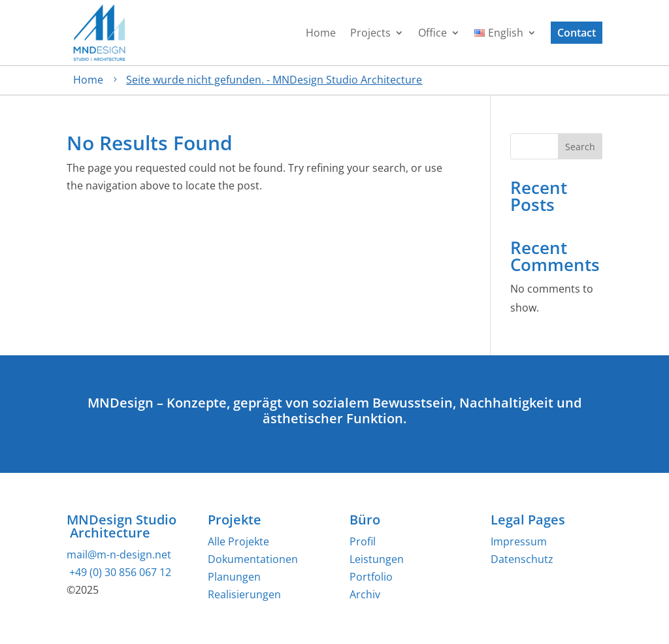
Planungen (234, 577)
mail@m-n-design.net (119, 555)
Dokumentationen (253, 559)
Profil (363, 541)
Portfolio (371, 577)
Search (580, 147)
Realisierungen (244, 594)
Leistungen (377, 559)
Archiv (365, 594)
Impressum (519, 541)
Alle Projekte (238, 541)
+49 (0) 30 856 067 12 (119, 572)
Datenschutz (522, 559)
